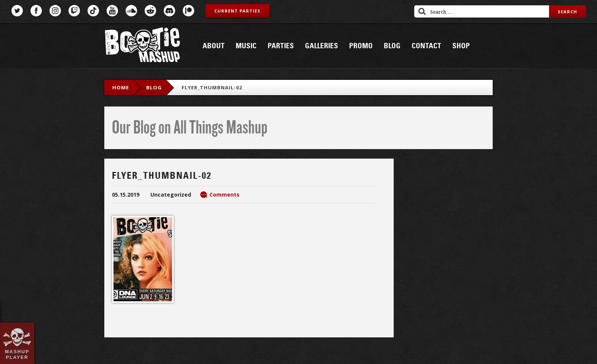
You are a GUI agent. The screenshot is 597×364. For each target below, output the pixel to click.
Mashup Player (17, 354)
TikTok (93, 11)
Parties (281, 46)
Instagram (55, 11)
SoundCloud (131, 11)
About (214, 46)
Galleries (322, 46)
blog (154, 87)
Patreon (188, 11)
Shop (461, 46)
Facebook (36, 11)
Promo (361, 46)
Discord (169, 11)
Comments (224, 195)
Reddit (150, 11)
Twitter (17, 11)
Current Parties (237, 11)
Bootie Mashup (142, 46)
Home (121, 87)
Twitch (74, 11)
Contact (426, 46)
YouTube (112, 11)
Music (246, 46)
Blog (392, 46)
